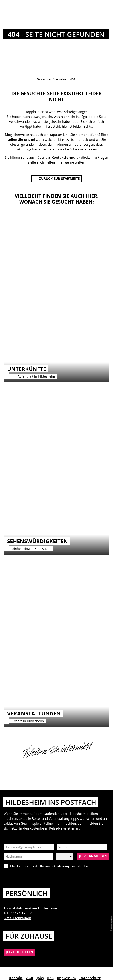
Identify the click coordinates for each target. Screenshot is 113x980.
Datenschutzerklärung (55, 866)
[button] (57, 179)
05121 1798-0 (22, 913)
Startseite (59, 79)
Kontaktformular (66, 157)
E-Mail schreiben (17, 918)
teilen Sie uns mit (22, 139)
